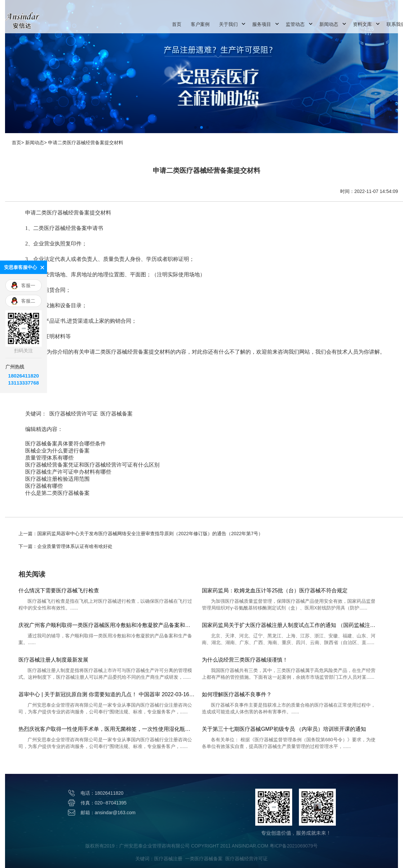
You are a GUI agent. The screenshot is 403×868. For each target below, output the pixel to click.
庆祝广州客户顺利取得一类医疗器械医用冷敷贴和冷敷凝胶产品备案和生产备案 (107, 625)
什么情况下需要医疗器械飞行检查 (59, 590)
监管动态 (295, 24)
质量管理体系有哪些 (49, 458)
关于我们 (228, 24)
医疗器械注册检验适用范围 (57, 479)
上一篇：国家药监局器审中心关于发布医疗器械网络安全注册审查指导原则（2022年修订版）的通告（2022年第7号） (141, 534)
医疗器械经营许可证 (74, 414)
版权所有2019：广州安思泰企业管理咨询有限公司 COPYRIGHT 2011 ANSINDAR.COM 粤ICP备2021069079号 (201, 846)
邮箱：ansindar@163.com (108, 813)
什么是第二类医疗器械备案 (57, 493)
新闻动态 (329, 24)
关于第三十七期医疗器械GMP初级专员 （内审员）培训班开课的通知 (284, 729)
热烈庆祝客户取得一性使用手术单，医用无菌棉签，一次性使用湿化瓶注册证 (107, 729)
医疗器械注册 (168, 859)
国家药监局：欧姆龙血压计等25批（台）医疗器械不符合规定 (275, 590)
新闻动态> (36, 143)
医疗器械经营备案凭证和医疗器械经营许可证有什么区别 (92, 465)
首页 (177, 24)
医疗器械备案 (117, 414)
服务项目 (262, 24)
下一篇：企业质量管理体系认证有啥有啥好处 (65, 546)
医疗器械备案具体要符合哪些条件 (65, 444)
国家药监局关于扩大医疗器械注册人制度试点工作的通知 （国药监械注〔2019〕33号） (290, 625)
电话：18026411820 (102, 793)
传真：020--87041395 (104, 803)
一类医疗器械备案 (204, 859)
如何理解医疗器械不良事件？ (237, 694)
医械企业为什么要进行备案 (57, 451)
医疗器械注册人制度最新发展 (53, 660)
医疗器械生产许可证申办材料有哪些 (68, 472)
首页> (18, 143)
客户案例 (200, 24)
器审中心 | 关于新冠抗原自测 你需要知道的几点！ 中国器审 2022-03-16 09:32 (107, 694)
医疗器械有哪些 (44, 486)
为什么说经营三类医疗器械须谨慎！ (245, 660)
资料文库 (362, 24)
